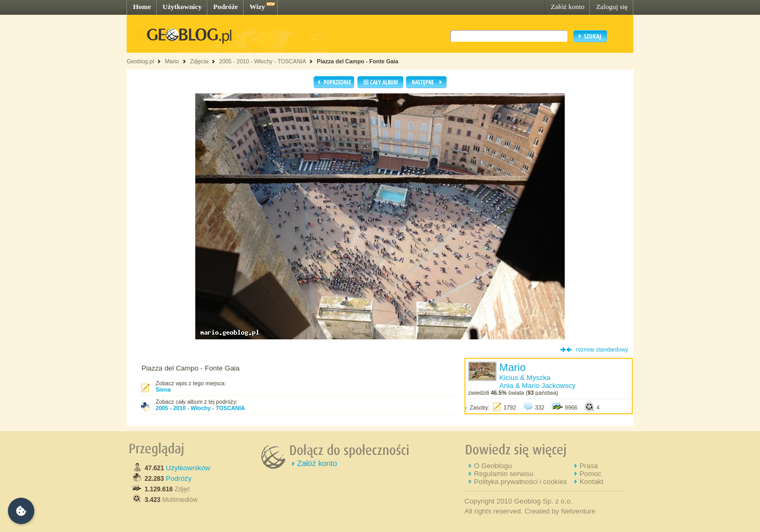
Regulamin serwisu (504, 474)
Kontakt (591, 482)
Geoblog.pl (140, 61)
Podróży (179, 478)
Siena (163, 389)
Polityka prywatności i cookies (520, 482)
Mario (172, 61)
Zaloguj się (612, 7)
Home (142, 7)
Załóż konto (567, 7)
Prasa (589, 466)
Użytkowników (188, 468)
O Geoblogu (493, 466)
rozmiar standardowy (602, 349)
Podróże (226, 7)
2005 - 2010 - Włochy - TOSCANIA (262, 61)
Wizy (257, 7)
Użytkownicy (182, 7)
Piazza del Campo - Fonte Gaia (358, 61)
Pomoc (590, 474)
